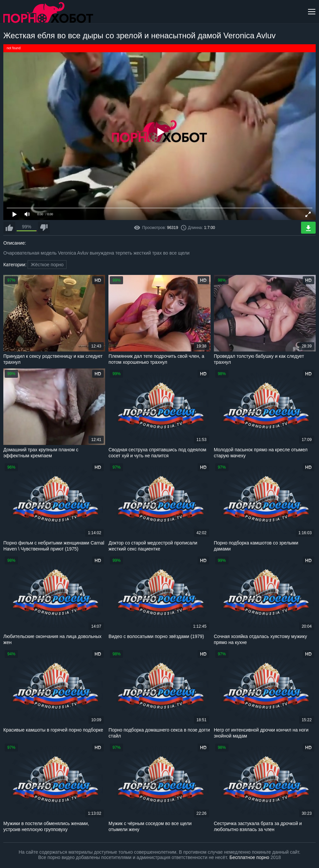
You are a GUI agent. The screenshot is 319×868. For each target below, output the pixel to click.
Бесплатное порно (249, 857)
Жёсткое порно (47, 265)
